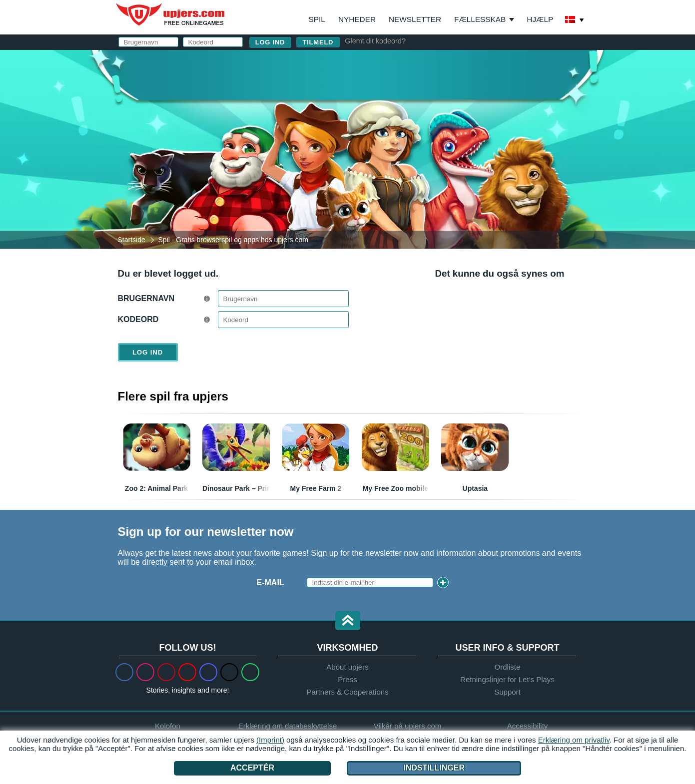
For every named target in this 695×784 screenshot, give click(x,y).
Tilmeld (318, 42)
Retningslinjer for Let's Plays (507, 679)
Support (507, 692)
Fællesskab (480, 19)
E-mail (271, 583)
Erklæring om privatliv (574, 740)
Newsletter (415, 19)
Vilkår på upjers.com (408, 726)
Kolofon (168, 726)
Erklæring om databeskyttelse (288, 726)
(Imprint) (270, 740)
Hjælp (540, 19)
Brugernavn (146, 298)
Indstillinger (434, 768)
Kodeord (138, 319)
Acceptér (252, 768)
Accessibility (528, 726)
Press (347, 679)
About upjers (347, 667)
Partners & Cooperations (347, 692)
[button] (348, 621)
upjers (171, 14)
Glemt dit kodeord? (375, 41)
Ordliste (508, 667)
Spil (317, 19)
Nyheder (357, 19)
